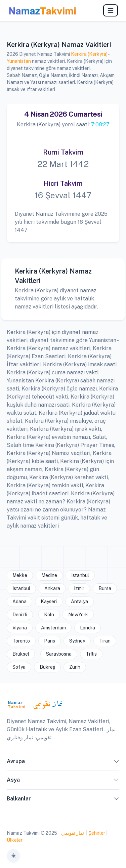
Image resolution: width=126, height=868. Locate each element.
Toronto (21, 641)
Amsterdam (53, 628)
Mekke (20, 575)
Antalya (79, 602)
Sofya (19, 667)
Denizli (20, 615)
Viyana (20, 628)
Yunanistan (19, 61)
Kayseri (49, 602)
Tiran (105, 641)
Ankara (52, 588)
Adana (19, 602)
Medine (49, 575)
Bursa (105, 588)
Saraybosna (59, 654)
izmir (79, 588)
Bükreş (47, 667)
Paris (50, 641)
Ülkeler (15, 840)
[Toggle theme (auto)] (13, 856)
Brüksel (21, 654)
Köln (49, 615)
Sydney (77, 641)
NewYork (78, 615)
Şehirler (97, 833)
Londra (88, 628)
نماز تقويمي (72, 833)
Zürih (75, 667)
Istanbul (80, 575)
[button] (117, 763)
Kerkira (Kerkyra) (89, 54)
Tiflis (91, 654)
